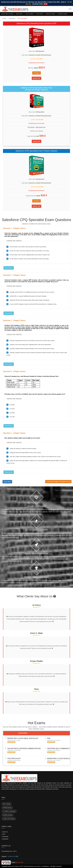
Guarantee (5, 837)
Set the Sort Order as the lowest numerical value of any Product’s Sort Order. (29, 251)
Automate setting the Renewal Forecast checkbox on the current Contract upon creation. (32, 341)
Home (4, 18)
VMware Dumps (63, 14)
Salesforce (12, 18)
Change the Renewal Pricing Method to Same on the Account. (25, 453)
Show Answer (9, 268)
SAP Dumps (40, 14)
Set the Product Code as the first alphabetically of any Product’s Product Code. (30, 255)
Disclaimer (5, 839)
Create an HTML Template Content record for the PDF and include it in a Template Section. (33, 304)
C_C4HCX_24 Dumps (9, 811)
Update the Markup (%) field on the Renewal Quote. (23, 449)
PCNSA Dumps (7, 808)
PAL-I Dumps (7, 804)
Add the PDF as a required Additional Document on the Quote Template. (28, 296)
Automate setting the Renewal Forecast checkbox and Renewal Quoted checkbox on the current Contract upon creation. (36, 354)
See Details (11, 742)
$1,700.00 (12, 413)
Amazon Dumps (51, 14)
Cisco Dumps (30, 14)
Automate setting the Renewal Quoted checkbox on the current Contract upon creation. (32, 349)
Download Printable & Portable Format (58, 482)
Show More (7, 482)
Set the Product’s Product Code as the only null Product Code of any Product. (29, 259)
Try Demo (37, 73)
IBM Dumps (19, 14)
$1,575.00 (12, 417)
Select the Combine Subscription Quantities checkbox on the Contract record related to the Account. (35, 457)
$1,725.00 (12, 409)
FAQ (4, 834)
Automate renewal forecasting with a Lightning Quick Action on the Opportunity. (30, 345)
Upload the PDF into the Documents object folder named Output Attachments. (30, 300)
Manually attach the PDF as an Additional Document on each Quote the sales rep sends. (32, 292)
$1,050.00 (12, 405)
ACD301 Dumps (7, 815)
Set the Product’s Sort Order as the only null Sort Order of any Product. (28, 247)
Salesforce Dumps (7, 14)
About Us (5, 832)
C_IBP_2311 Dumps (9, 819)
